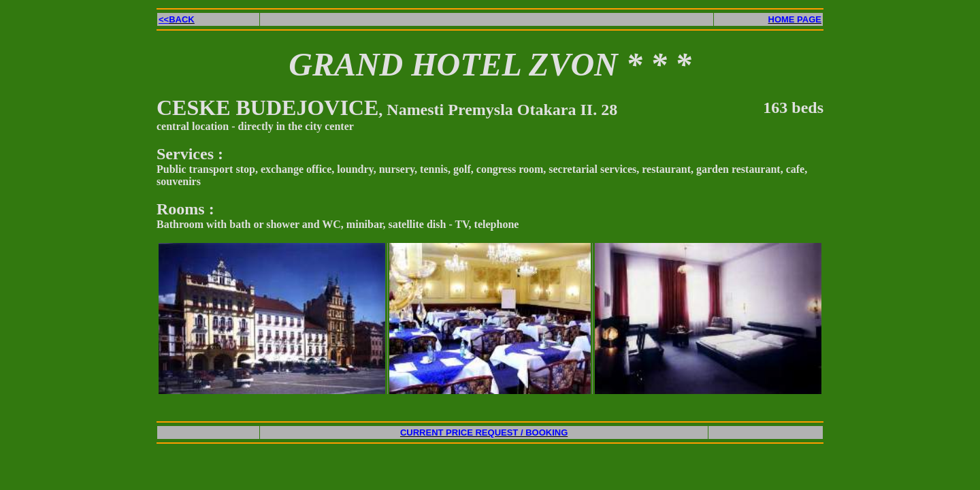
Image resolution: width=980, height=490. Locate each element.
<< (177, 19)
